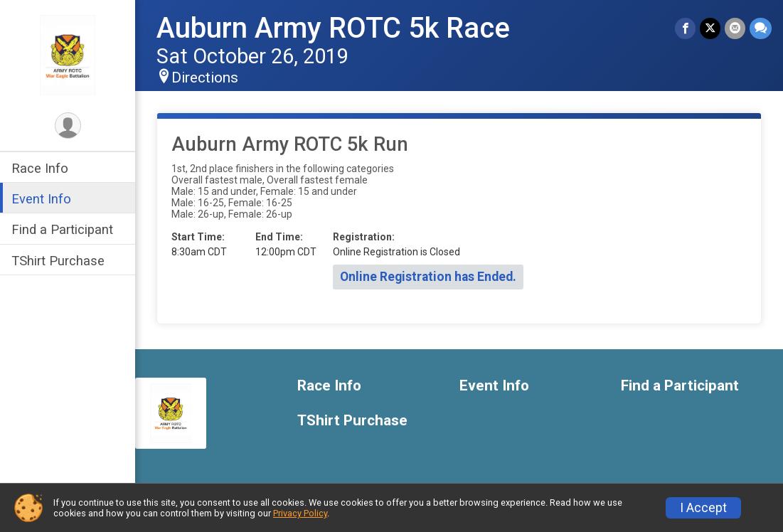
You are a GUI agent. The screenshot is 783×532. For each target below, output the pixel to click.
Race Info (40, 168)
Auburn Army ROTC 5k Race (333, 28)
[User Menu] (68, 126)
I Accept (703, 508)
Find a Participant (62, 229)
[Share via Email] (735, 28)
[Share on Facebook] (685, 28)
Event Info (41, 199)
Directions (205, 78)
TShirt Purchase (58, 261)
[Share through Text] (761, 28)
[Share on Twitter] (710, 28)
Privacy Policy (300, 513)
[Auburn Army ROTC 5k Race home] (68, 55)
